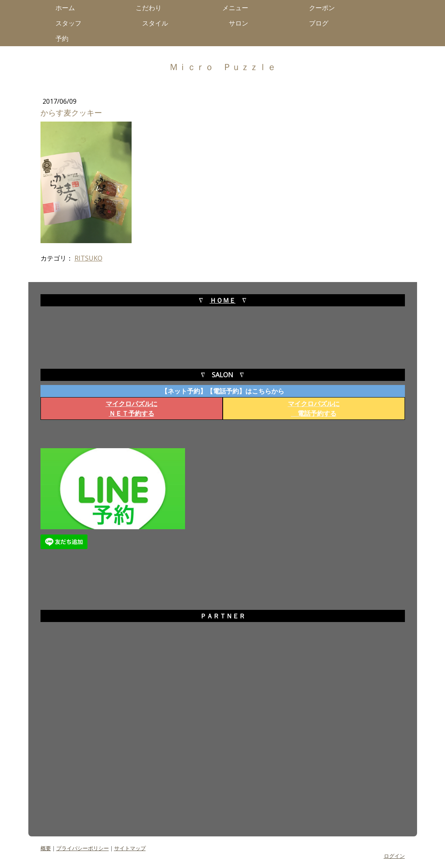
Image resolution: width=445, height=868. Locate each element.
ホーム (68, 8)
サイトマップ (130, 848)
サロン (242, 23)
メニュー (238, 8)
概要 (46, 848)
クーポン (322, 8)
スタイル (158, 23)
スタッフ (72, 23)
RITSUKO (88, 258)
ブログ (322, 23)
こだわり (152, 8)
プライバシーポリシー (83, 848)
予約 (65, 38)
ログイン (394, 856)
